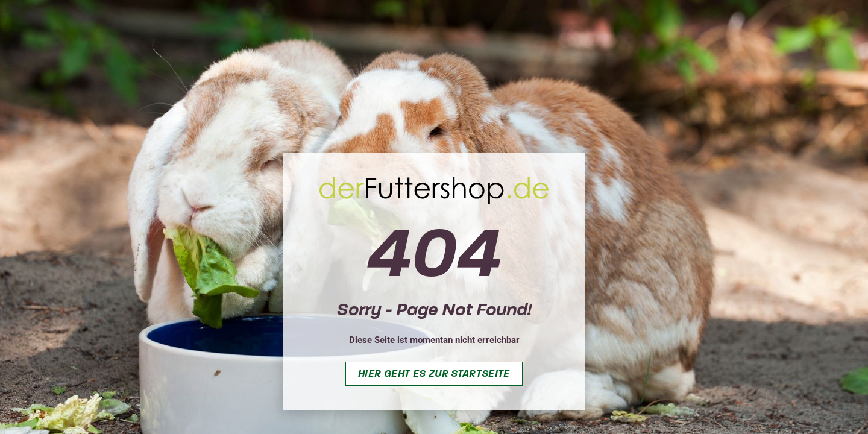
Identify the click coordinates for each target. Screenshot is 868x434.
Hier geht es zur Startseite (434, 373)
